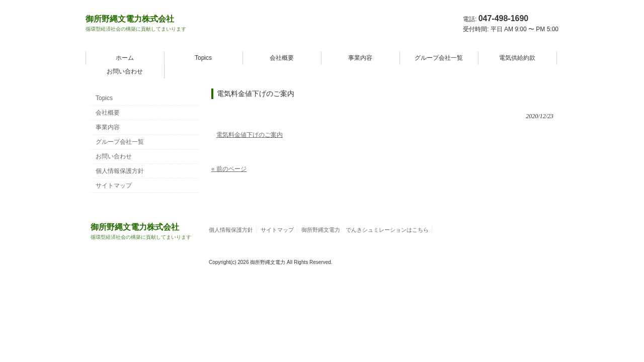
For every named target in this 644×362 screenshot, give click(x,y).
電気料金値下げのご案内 (250, 135)
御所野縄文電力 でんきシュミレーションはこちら (365, 230)
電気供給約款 (517, 58)
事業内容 (360, 58)
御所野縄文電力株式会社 (136, 23)
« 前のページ (229, 169)
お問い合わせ (125, 71)
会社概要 (282, 58)
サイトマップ (114, 186)
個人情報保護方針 (120, 171)
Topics (203, 58)
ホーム (125, 58)
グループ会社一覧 (439, 58)
